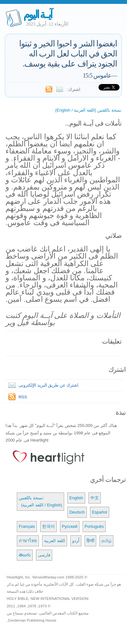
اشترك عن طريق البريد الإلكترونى (42, 385)
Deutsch (77, 512)
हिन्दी (90, 541)
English (76, 498)
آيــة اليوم (37, 14)
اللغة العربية (55, 541)
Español (100, 512)
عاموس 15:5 (97, 75)
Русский (70, 526)
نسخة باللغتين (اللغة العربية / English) (88, 110)
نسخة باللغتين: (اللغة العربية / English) (40, 501)
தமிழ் (106, 541)
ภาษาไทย (28, 541)
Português (94, 526)
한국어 (48, 526)
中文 (95, 498)
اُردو (76, 541)
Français (27, 526)
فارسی (44, 555)
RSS (23, 397)
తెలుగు (25, 555)
